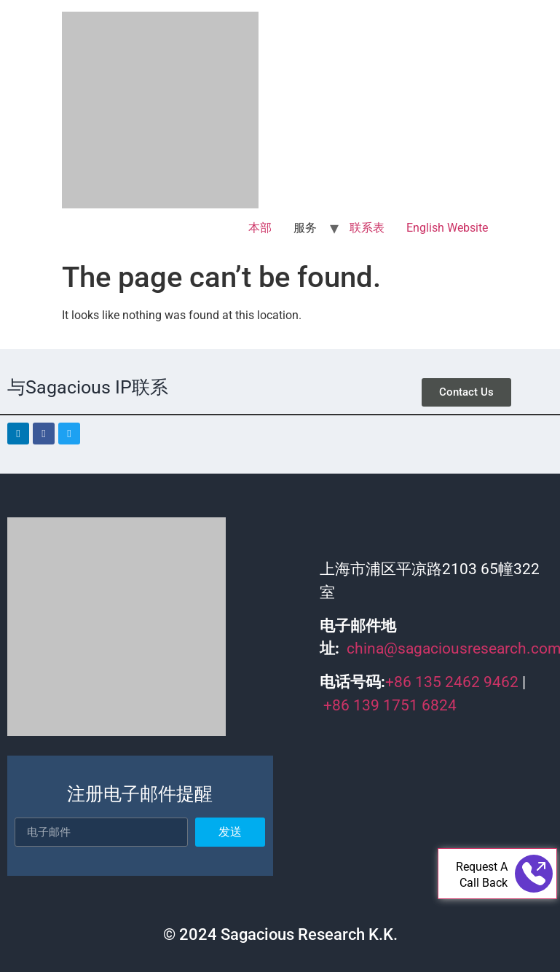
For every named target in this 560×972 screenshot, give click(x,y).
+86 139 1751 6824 (390, 705)
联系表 (367, 228)
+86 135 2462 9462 (452, 682)
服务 (305, 228)
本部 (260, 228)
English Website (447, 228)
